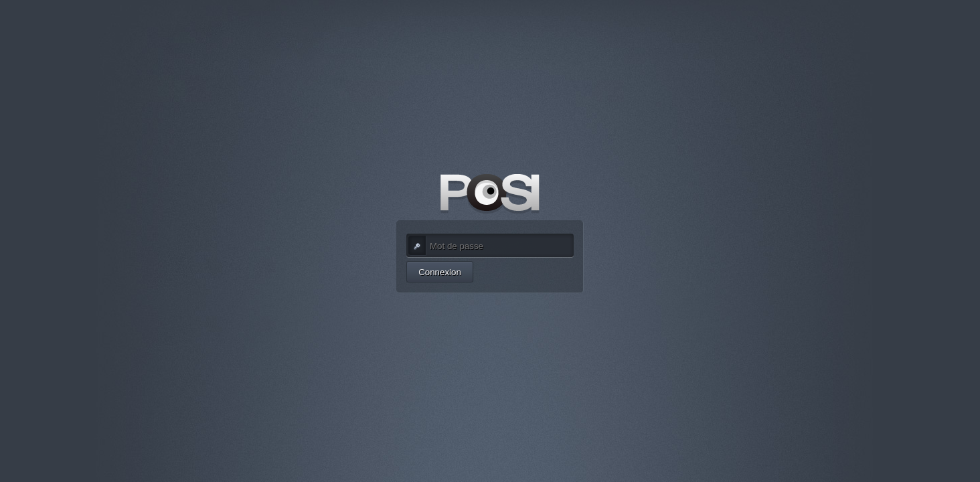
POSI (490, 194)
